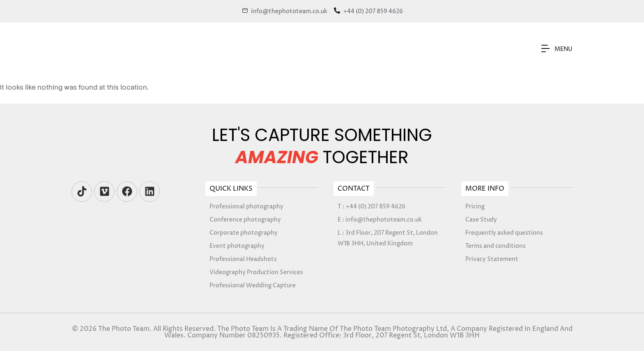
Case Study (481, 220)
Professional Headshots (243, 259)
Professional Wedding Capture (253, 285)
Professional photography (246, 207)
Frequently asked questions (504, 233)
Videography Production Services (256, 272)
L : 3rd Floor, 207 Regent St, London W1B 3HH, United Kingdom (388, 238)
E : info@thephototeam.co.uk (380, 220)
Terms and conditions (496, 246)
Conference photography (245, 220)
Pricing (475, 207)
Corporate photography (244, 233)
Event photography (237, 246)
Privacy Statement (492, 259)
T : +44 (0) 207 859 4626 (371, 207)
